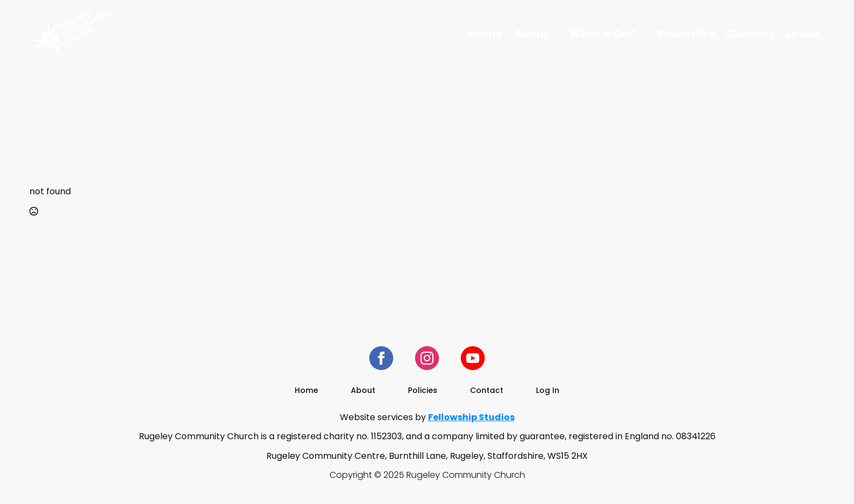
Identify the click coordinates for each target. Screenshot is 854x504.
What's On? (602, 34)
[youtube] (473, 358)
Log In (548, 390)
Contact (750, 34)
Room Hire (686, 34)
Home (486, 34)
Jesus (802, 34)
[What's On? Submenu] (643, 34)
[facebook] (381, 358)
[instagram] (427, 358)
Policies (423, 390)
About (531, 34)
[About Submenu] (556, 34)
